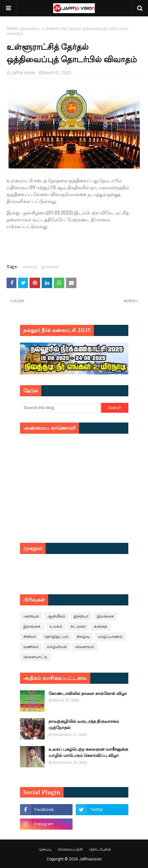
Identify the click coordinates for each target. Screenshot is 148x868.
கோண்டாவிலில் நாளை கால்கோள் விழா (88, 693)
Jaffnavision (90, 859)
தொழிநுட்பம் (56, 637)
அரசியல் (30, 267)
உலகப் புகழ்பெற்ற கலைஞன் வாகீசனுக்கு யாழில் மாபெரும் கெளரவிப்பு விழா (88, 752)
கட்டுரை (78, 626)
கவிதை (101, 626)
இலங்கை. (32, 626)
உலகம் (56, 626)
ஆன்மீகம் (56, 616)
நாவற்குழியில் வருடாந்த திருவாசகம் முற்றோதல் (84, 725)
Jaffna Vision (23, 73)
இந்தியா (81, 616)
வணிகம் (31, 647)
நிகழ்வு (83, 637)
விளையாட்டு (35, 657)
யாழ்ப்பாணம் (110, 637)
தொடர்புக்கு (100, 849)
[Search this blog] (61, 408)
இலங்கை (29, 29)
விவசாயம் (85, 647)
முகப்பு (45, 849)
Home (12, 29)
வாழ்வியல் (57, 647)
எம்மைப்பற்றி (70, 849)
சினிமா (30, 637)
